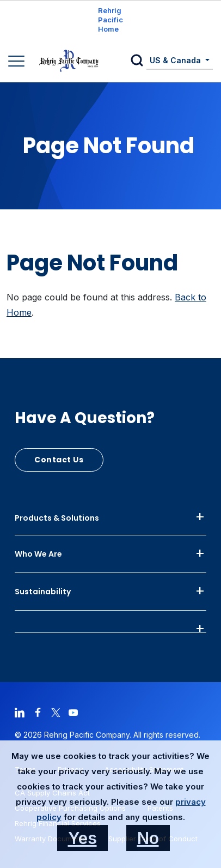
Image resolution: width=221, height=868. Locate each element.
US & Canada (176, 60)
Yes (82, 838)
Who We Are (38, 554)
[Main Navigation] (18, 62)
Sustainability (43, 592)
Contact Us (59, 460)
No (148, 838)
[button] (139, 61)
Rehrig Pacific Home (110, 20)
